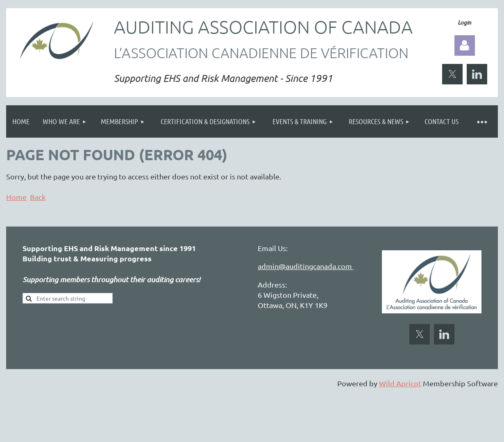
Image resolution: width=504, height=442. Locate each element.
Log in (465, 45)
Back (38, 197)
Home (16, 197)
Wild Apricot (400, 383)
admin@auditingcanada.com (306, 266)
